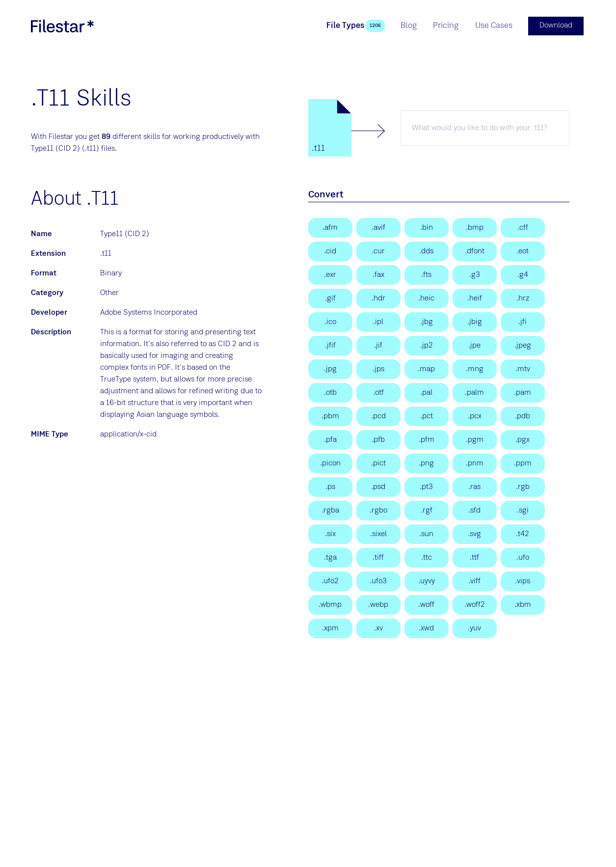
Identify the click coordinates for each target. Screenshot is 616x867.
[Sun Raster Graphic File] (427, 533)
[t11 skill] (485, 127)
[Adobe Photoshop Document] (378, 486)
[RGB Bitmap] (523, 486)
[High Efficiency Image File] (475, 298)
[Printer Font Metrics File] (427, 439)
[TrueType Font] (475, 557)
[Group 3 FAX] (378, 274)
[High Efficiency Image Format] (427, 298)
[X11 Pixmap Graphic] (330, 627)
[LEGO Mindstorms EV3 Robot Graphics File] (427, 510)
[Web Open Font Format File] (427, 604)
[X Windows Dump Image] (427, 627)
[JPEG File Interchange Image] (523, 321)
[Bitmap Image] (475, 227)
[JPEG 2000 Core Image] (427, 345)
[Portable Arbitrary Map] (523, 392)
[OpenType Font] (378, 392)
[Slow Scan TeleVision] (523, 298)
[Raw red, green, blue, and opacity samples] (378, 510)
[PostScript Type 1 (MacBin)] (427, 227)
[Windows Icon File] (330, 321)
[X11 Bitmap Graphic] (523, 604)
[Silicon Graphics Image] (523, 510)
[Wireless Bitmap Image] (330, 604)
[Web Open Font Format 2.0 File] (475, 604)
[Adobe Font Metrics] (330, 227)
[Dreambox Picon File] (330, 462)
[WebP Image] (378, 604)
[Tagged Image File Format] (378, 557)
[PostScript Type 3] (427, 486)
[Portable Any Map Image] (475, 462)
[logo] (62, 26)
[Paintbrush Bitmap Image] (475, 415)
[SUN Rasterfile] (475, 486)
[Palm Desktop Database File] (523, 415)
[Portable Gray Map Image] (475, 439)
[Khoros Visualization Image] (378, 627)
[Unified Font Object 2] (330, 580)
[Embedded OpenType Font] (523, 250)
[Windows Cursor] (378, 250)
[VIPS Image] (523, 580)
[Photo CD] (378, 415)
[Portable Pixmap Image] (523, 462)
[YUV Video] (475, 627)
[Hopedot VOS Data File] (523, 439)
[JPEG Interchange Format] (378, 345)
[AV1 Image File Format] (378, 227)
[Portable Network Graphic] (427, 462)
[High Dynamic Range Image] (378, 298)
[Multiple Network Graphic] (475, 368)
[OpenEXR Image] (330, 274)
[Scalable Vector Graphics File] (475, 533)
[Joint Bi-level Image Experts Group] (475, 321)
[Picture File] (427, 415)
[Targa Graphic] (330, 557)
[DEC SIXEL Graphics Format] (330, 533)
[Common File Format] (523, 227)
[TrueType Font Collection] (427, 557)
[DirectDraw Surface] (427, 250)
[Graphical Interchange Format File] (330, 298)
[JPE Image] (475, 345)
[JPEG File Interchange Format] (330, 345)
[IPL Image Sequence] (378, 321)
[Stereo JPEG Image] (378, 368)
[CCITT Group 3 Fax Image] (475, 274)
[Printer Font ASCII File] (330, 439)
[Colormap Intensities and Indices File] (427, 368)
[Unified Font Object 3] (378, 580)
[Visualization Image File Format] (475, 580)
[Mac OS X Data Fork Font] (475, 250)
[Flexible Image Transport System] (427, 274)
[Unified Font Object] (523, 557)
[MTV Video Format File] (523, 368)
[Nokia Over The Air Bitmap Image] (330, 392)
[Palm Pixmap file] (475, 392)
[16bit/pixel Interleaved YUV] (427, 392)
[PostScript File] (330, 486)
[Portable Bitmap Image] (330, 415)
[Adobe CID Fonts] (330, 250)
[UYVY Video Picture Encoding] (427, 580)
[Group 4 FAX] (523, 274)
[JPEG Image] (523, 345)
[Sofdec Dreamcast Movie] (475, 510)
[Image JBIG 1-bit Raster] (427, 321)
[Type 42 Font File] (523, 533)
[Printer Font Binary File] (378, 439)
